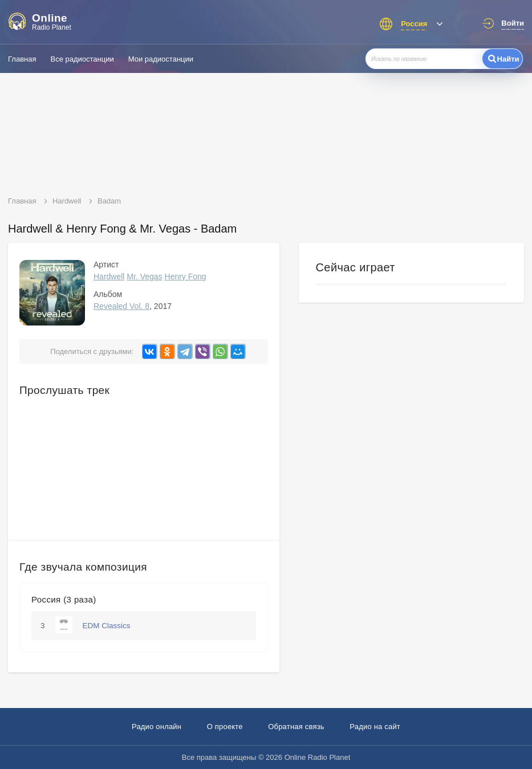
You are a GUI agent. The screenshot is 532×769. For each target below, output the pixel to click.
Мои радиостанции (161, 59)
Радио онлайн (157, 727)
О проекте (225, 727)
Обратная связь (296, 727)
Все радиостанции (82, 59)
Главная (22, 59)
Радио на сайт (375, 727)
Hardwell (109, 276)
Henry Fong (186, 276)
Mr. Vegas (144, 276)
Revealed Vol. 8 (121, 306)
